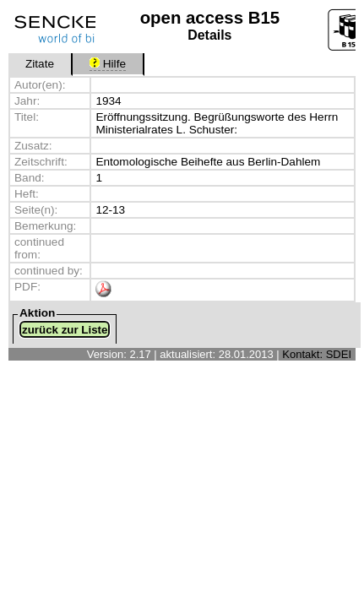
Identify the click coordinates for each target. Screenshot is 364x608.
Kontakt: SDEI (317, 354)
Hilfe (108, 64)
